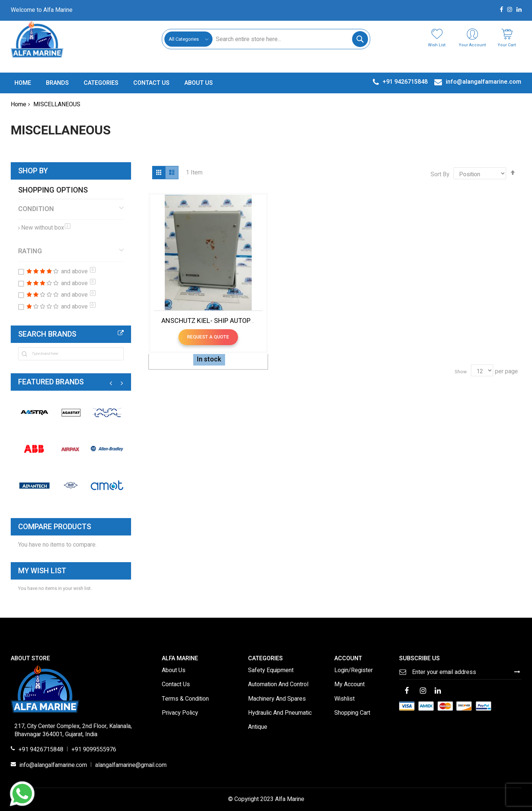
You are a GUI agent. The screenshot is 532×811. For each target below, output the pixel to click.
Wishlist (344, 699)
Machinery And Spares (277, 699)
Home (19, 104)
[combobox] (290, 39)
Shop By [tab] (33, 171)
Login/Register (354, 671)
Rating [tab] (30, 251)
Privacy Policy (180, 713)
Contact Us (176, 685)
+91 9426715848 (41, 750)
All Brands (121, 333)
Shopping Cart (352, 713)
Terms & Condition (185, 699)
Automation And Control (278, 685)
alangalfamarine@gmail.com (131, 765)
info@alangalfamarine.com (53, 765)
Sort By (440, 174)
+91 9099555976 (94, 750)
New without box (46, 228)
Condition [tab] (36, 209)
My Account (349, 685)
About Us (174, 671)
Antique (258, 727)
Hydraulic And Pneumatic (280, 713)
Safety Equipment (271, 671)
